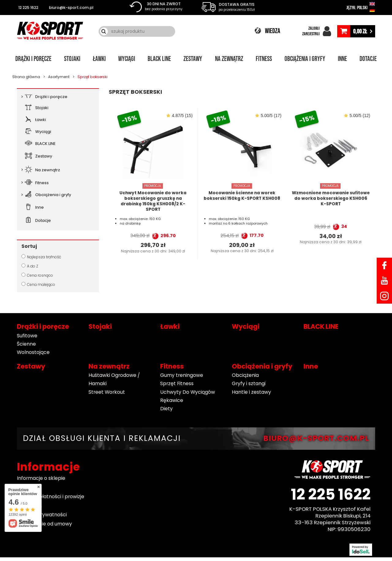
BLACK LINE (159, 59)
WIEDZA (273, 31)
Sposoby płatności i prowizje (51, 497)
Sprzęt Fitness (177, 383)
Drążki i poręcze (33, 59)
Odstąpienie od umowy (44, 524)
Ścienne (26, 344)
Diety (166, 409)
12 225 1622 (28, 8)
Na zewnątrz (229, 59)
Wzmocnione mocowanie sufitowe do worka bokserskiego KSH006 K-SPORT (331, 199)
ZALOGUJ (314, 28)
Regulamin (29, 506)
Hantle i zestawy (251, 392)
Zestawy (193, 59)
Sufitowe (27, 336)
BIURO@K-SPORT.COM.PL (316, 439)
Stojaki (72, 59)
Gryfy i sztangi (249, 383)
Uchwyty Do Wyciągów (188, 392)
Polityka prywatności (42, 515)
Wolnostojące (33, 352)
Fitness (264, 59)
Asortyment (59, 77)
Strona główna (26, 77)
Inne (342, 59)
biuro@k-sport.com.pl (71, 8)
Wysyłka (27, 487)
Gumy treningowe (182, 375)
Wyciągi (127, 59)
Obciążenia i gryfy (305, 59)
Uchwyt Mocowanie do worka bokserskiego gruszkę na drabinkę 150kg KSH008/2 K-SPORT (153, 201)
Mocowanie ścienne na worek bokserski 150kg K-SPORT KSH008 (242, 196)
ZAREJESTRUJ (311, 34)
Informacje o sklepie (41, 478)
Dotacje (368, 59)
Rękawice (172, 400)
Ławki (99, 59)
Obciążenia (245, 375)
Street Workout (107, 392)
